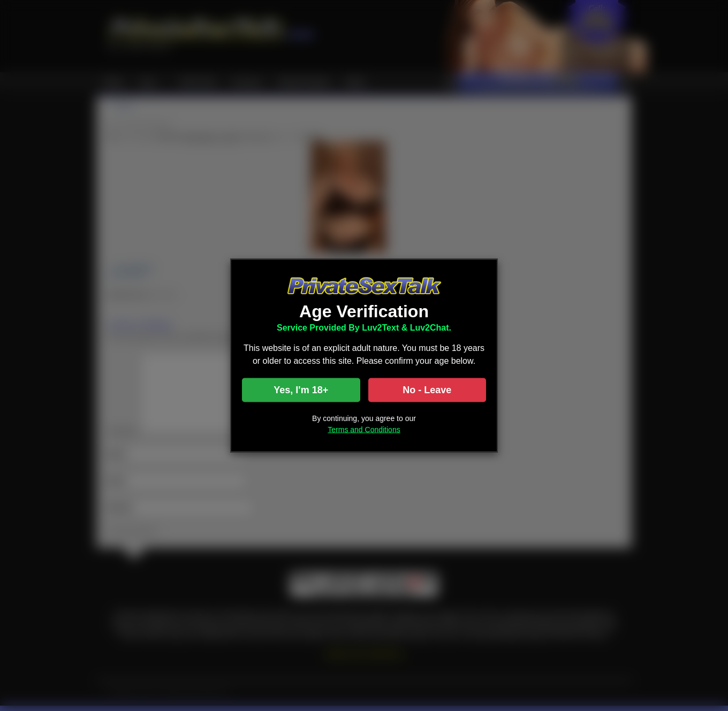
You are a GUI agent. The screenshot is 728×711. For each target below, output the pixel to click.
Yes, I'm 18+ (301, 390)
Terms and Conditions (364, 430)
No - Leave (427, 390)
